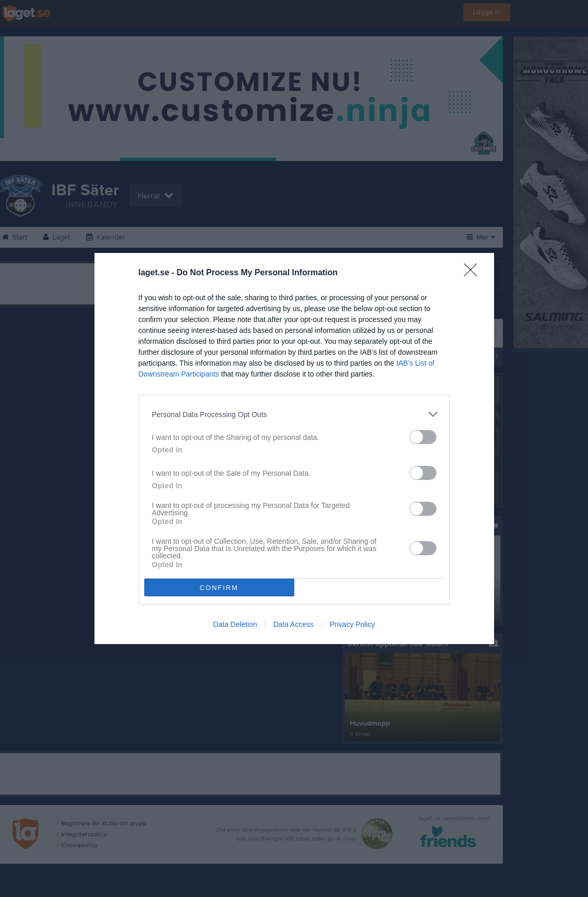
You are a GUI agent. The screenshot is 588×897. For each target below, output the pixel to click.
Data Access (293, 624)
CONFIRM (219, 588)
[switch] (423, 437)
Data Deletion (235, 624)
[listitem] (294, 414)
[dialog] (294, 448)
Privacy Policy (352, 624)
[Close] (474, 273)
